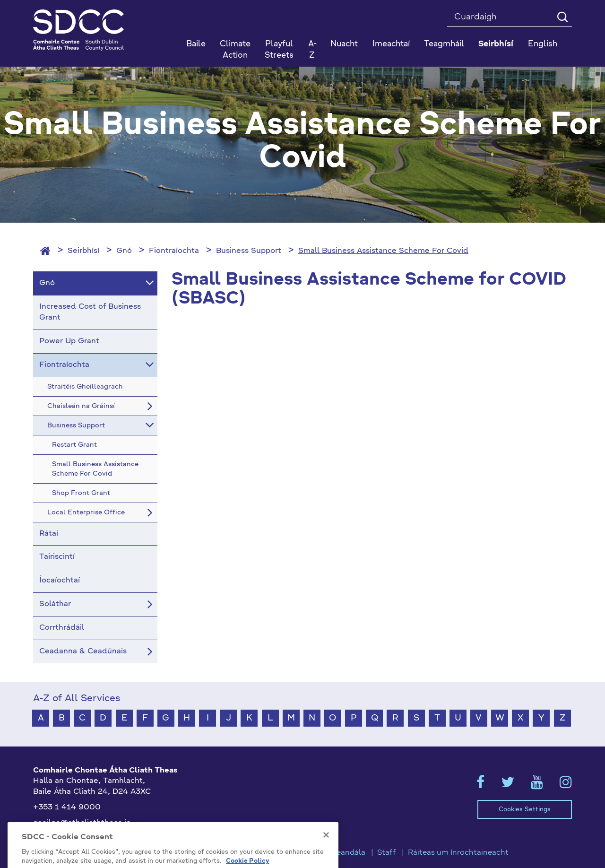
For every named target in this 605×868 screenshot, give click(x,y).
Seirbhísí (83, 251)
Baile (196, 44)
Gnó (124, 251)
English (543, 44)
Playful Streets (279, 50)
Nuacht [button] (344, 44)
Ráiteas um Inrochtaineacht (458, 853)
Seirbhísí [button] (496, 44)
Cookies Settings (525, 810)
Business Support (249, 251)
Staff (387, 853)
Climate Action (235, 50)
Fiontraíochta (174, 251)
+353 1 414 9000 (67, 807)
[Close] (326, 852)
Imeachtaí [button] (391, 44)
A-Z (312, 50)
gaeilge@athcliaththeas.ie (82, 823)
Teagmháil (444, 44)
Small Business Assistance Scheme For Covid (383, 251)
